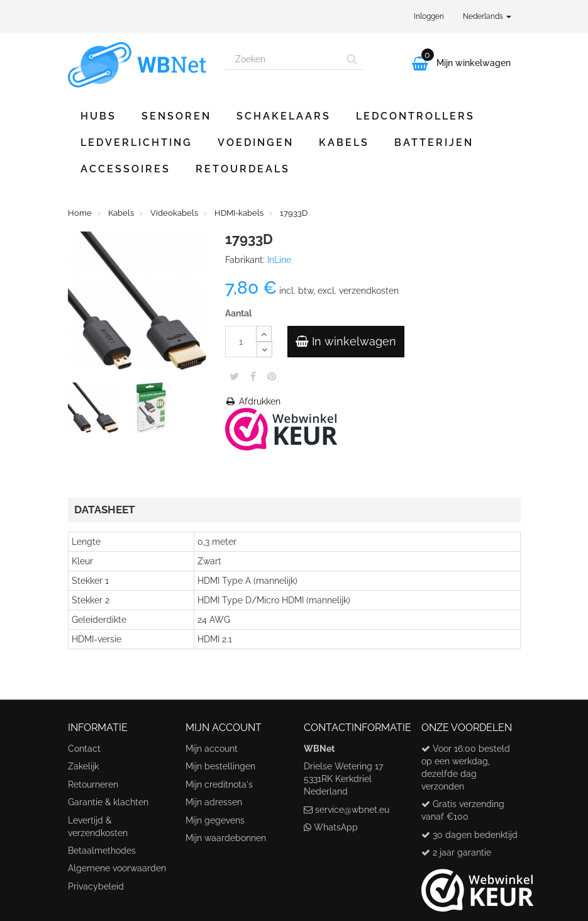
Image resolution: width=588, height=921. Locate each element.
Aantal (238, 313)
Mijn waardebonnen (226, 838)
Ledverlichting (136, 142)
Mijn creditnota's (219, 784)
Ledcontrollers (415, 116)
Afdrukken (253, 401)
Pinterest (272, 376)
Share (253, 376)
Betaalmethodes (102, 851)
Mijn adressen (214, 802)
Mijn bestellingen (220, 766)
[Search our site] (283, 59)
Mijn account (212, 749)
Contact (84, 749)
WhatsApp (336, 827)
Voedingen (256, 142)
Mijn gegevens (215, 820)
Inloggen (429, 16)
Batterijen (434, 142)
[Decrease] (264, 349)
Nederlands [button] (487, 16)
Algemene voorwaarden (117, 868)
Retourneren (93, 784)
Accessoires (125, 169)
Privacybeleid (96, 886)
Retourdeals (243, 169)
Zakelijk (83, 766)
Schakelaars (284, 116)
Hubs (98, 116)
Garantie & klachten (108, 802)
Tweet (234, 376)
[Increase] (264, 334)
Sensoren (176, 116)
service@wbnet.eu (352, 810)
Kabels (344, 142)
